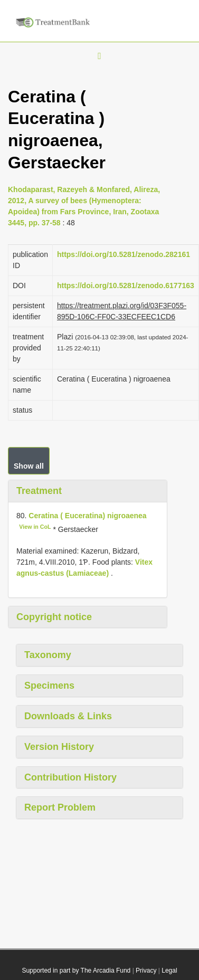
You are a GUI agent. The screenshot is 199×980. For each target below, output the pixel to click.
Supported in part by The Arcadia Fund (76, 971)
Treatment (39, 491)
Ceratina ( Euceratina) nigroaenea (87, 516)
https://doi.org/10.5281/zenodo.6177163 (126, 286)
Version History (59, 747)
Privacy (146, 971)
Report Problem (60, 807)
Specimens (49, 686)
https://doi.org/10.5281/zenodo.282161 (124, 254)
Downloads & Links (68, 716)
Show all (29, 466)
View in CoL (35, 527)
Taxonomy (48, 655)
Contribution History (70, 777)
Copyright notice (54, 617)
